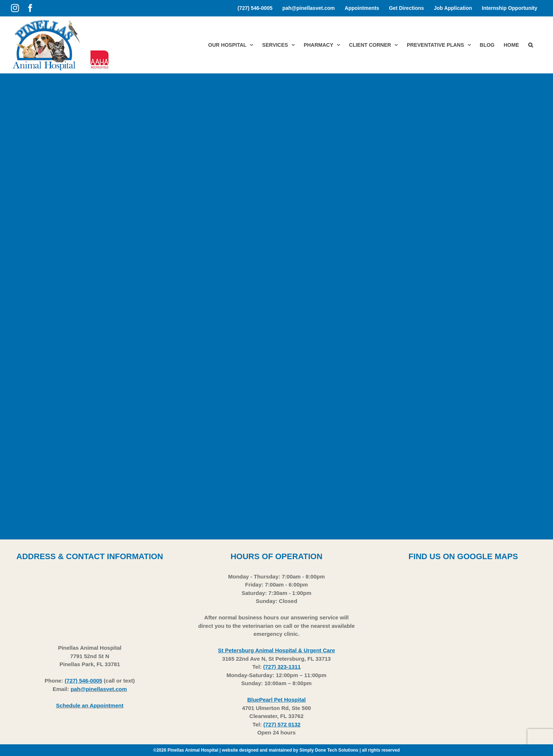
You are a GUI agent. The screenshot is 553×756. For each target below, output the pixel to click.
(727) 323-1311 (282, 667)
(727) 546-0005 (84, 681)
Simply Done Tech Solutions (329, 750)
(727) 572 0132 (282, 724)
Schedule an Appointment (90, 705)
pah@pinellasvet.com (99, 689)
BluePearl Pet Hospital (276, 700)
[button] (531, 45)
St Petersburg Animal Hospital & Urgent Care (276, 650)
